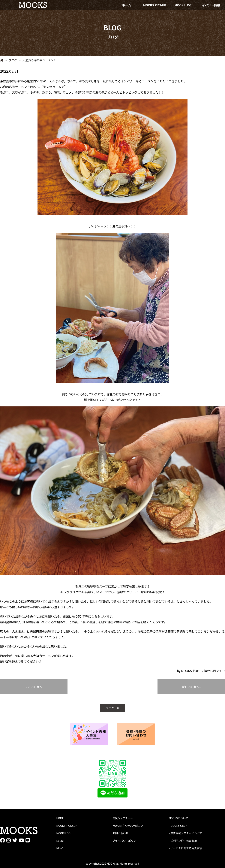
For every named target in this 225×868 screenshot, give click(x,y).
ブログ (11, 60)
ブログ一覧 (113, 708)
